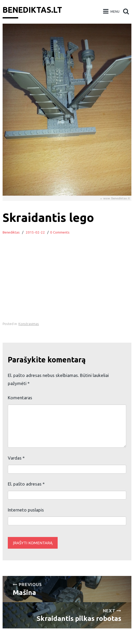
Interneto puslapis (26, 510)
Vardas (16, 458)
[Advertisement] (67, 284)
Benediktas (11, 232)
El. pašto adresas (26, 484)
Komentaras (20, 398)
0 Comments (60, 232)
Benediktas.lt (32, 10)
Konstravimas (29, 324)
